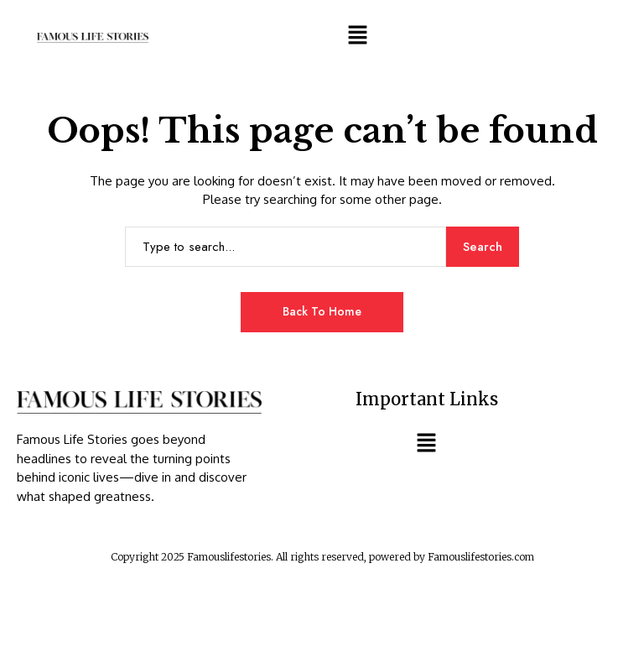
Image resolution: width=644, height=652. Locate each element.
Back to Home (322, 311)
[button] (357, 34)
